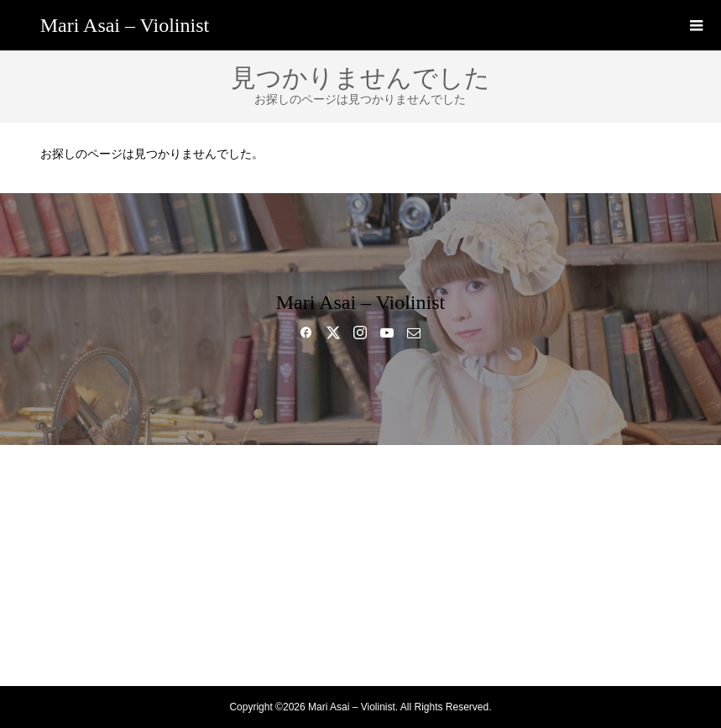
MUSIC (360, 536)
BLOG (360, 594)
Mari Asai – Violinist (125, 25)
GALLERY (360, 565)
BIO (360, 506)
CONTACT (360, 653)
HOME (360, 477)
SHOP (361, 624)
